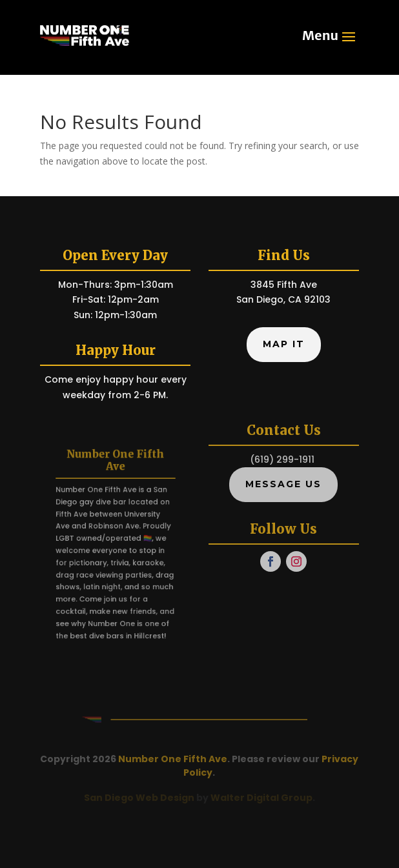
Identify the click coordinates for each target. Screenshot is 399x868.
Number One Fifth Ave (173, 759)
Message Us (283, 484)
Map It (284, 344)
